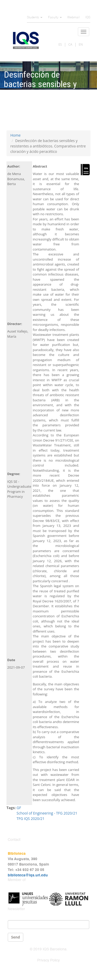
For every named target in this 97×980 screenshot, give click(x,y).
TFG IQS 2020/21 (31, 819)
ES (60, 44)
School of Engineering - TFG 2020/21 (47, 813)
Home (16, 135)
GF (19, 808)
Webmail (73, 18)
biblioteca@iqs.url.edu (28, 875)
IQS (88, 18)
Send (16, 937)
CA (70, 44)
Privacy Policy (48, 960)
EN (81, 44)
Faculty (55, 18)
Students (35, 18)
